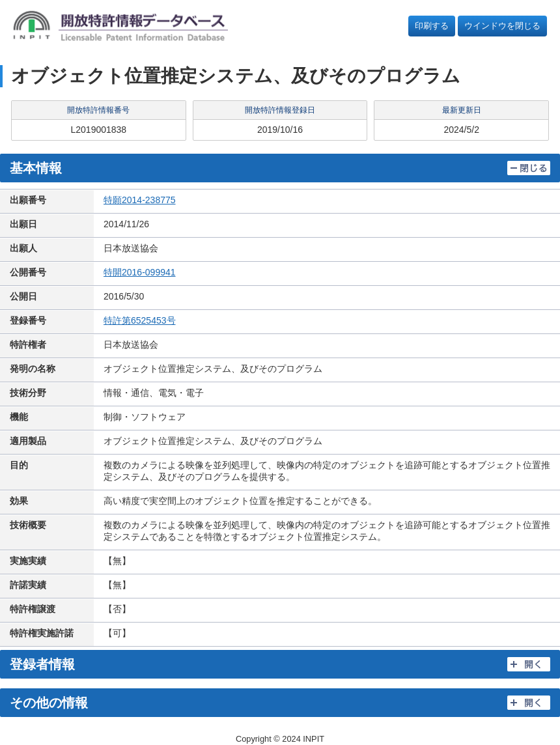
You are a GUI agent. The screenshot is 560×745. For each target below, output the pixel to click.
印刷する (432, 26)
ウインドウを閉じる (502, 26)
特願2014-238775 (140, 200)
